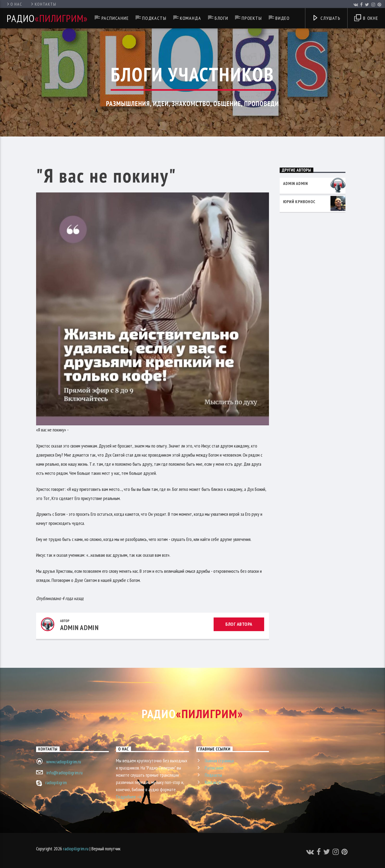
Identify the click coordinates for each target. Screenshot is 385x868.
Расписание (115, 18)
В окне (366, 19)
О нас (14, 4)
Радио (47, 18)
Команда (191, 18)
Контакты (43, 4)
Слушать (326, 19)
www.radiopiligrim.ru (64, 762)
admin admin (79, 628)
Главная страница (219, 761)
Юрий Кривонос (299, 202)
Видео (283, 18)
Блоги (222, 18)
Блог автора (239, 624)
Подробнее (129, 797)
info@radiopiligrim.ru (64, 773)
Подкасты (154, 18)
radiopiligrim (56, 782)
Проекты (252, 18)
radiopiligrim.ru (76, 849)
